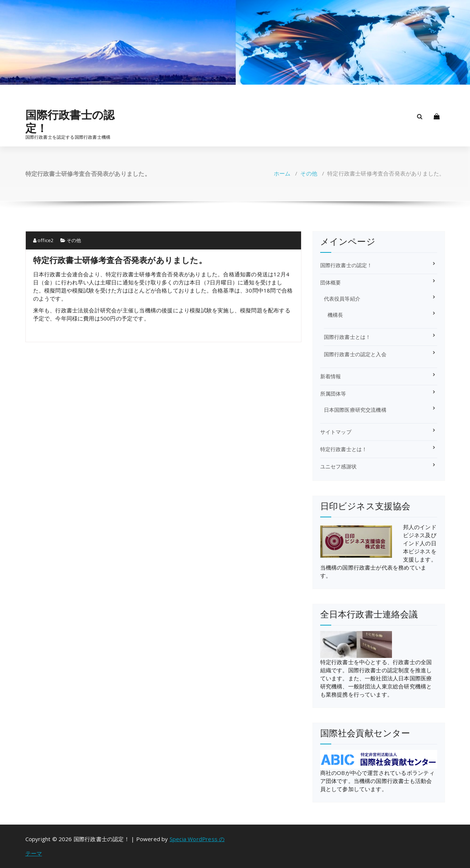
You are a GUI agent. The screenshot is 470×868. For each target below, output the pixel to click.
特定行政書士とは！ (344, 449)
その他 (309, 173)
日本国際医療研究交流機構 (355, 410)
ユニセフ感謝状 (338, 466)
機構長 (335, 315)
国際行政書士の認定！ (70, 121)
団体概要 (331, 282)
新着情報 (331, 376)
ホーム (282, 173)
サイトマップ (336, 432)
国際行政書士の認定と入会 (355, 354)
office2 (43, 240)
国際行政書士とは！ (347, 337)
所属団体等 (333, 394)
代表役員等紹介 (342, 299)
